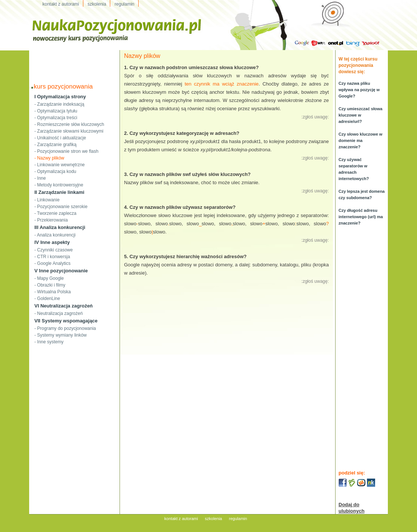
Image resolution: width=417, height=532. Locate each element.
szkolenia (213, 519)
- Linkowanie (47, 200)
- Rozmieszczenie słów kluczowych (69, 124)
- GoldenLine (47, 299)
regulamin (238, 519)
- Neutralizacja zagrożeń (58, 313)
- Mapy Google (49, 278)
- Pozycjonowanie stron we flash (66, 151)
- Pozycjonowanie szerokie (61, 207)
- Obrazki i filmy (50, 285)
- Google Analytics (52, 263)
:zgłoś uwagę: (315, 117)
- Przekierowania (51, 220)
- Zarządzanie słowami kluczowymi (69, 131)
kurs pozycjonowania (63, 86)
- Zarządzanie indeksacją (59, 104)
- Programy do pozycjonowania (65, 328)
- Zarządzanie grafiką (55, 145)
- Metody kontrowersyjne (59, 185)
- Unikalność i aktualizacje (60, 138)
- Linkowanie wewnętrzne (60, 165)
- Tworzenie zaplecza (55, 213)
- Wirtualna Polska (52, 292)
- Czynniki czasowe (54, 250)
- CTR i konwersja (52, 257)
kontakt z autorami (181, 519)
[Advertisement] (74, 61)
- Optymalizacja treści (56, 118)
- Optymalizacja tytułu (56, 111)
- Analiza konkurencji (55, 235)
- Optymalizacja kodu (55, 171)
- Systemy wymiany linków (61, 335)
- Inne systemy (49, 342)
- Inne (40, 178)
